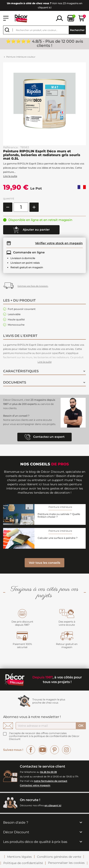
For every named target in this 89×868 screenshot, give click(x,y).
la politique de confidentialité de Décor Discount (44, 738)
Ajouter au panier (31, 230)
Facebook (31, 750)
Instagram (66, 750)
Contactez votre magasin (35, 786)
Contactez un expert (45, 437)
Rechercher (77, 30)
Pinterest (55, 750)
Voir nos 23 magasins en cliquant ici (45, 5)
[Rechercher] (44, 30)
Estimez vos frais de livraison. (33, 286)
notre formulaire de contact (51, 781)
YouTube (43, 750)
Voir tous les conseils (44, 563)
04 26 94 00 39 (48, 772)
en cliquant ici (53, 805)
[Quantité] (21, 207)
